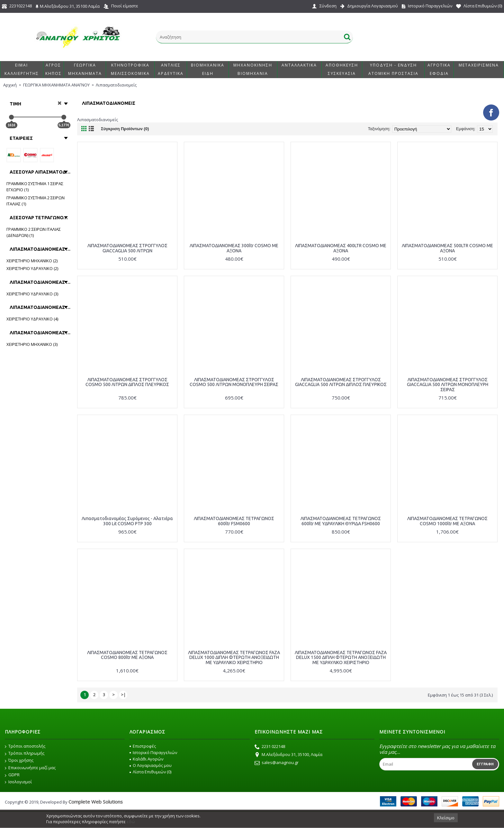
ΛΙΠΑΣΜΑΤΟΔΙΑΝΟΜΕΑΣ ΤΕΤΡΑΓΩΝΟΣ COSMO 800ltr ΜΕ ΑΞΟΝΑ (127, 655)
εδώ (131, 822)
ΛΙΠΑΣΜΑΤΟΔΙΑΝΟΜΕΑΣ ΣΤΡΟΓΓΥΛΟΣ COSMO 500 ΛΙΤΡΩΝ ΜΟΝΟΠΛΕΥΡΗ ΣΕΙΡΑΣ (234, 382)
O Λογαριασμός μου (151, 765)
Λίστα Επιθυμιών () (150, 772)
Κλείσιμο (446, 818)
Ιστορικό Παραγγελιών (153, 752)
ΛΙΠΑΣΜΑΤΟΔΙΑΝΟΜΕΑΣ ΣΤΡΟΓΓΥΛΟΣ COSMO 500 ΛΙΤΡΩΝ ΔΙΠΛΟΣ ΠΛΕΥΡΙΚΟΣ (127, 382)
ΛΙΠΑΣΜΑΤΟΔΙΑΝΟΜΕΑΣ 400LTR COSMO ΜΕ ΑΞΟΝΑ (341, 248)
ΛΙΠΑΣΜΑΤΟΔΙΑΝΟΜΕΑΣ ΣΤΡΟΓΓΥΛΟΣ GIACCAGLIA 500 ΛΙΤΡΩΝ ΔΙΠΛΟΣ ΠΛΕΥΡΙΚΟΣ (341, 382)
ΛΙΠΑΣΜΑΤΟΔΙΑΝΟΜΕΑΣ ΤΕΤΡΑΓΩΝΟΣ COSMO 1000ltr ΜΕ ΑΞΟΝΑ (447, 521)
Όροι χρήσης (19, 760)
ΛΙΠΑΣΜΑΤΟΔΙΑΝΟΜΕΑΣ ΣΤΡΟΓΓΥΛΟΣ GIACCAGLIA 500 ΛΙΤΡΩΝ (127, 248)
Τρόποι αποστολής (25, 746)
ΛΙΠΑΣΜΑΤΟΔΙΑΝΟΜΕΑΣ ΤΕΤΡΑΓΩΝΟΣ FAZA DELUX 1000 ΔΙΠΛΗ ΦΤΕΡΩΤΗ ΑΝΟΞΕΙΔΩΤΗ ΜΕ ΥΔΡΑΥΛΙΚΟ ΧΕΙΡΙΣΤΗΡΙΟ (234, 657)
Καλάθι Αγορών (146, 759)
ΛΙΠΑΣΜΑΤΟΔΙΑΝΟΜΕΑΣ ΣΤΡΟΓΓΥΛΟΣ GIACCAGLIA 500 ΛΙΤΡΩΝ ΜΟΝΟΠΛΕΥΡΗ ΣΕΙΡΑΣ (448, 385)
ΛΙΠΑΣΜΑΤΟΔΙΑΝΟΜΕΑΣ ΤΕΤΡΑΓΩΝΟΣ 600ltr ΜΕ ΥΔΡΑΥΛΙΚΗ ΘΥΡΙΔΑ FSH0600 (341, 521)
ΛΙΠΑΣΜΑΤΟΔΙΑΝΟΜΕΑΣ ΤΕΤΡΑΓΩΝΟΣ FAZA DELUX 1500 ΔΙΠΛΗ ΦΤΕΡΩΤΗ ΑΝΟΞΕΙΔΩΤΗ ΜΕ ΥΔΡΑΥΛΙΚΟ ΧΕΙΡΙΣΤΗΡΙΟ (341, 657)
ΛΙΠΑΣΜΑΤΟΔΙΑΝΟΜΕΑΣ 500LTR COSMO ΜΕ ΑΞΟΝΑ (447, 248)
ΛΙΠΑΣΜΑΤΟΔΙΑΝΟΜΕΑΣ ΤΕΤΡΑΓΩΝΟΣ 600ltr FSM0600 (234, 521)
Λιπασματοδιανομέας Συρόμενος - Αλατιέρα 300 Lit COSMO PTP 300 (127, 521)
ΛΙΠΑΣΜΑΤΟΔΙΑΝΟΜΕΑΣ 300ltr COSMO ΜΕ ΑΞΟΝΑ (234, 248)
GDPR (12, 775)
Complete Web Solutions (96, 802)
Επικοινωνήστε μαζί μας (30, 768)
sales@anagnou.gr (277, 763)
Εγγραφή (485, 764)
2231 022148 (270, 747)
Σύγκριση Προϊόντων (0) (125, 129)
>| (123, 695)
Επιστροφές (143, 746)
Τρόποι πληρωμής (25, 753)
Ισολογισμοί (18, 782)
